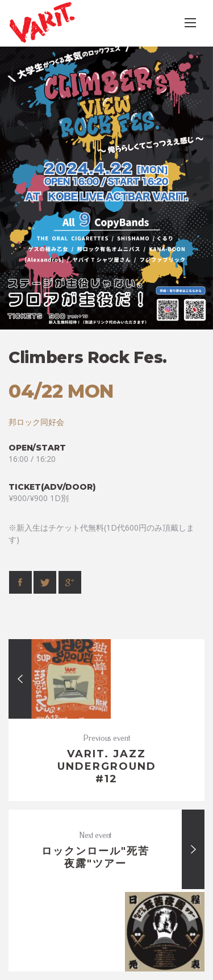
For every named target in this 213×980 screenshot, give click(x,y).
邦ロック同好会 (36, 422)
